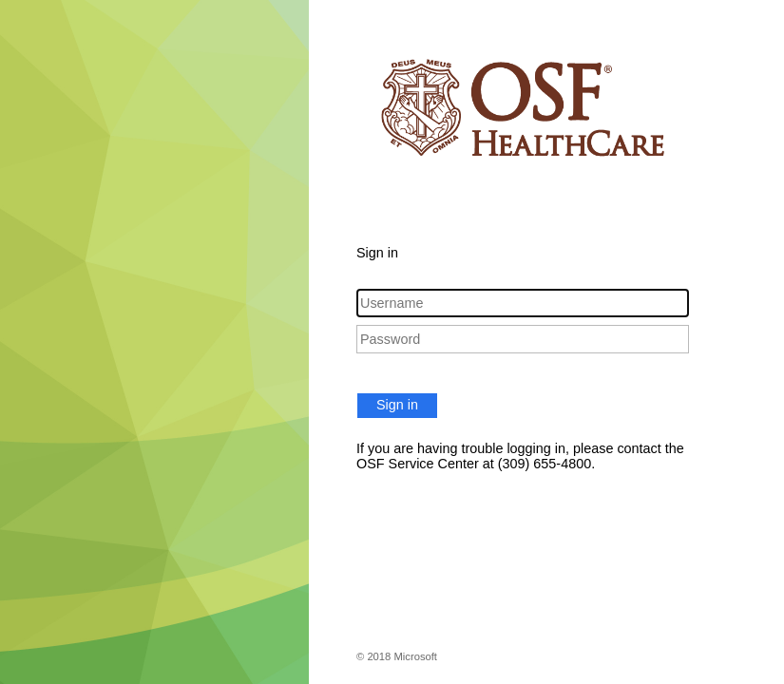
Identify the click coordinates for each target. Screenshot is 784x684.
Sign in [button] (397, 405)
